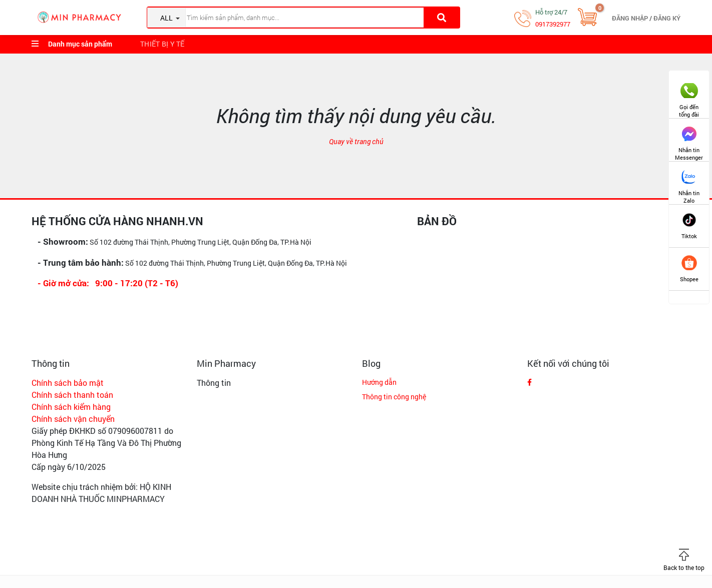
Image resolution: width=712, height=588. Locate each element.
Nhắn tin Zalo (689, 183)
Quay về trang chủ (356, 141)
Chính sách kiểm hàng (71, 407)
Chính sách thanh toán (72, 395)
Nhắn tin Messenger (689, 140)
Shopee (689, 269)
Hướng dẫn (379, 382)
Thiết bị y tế (162, 44)
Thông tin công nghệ (394, 397)
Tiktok (689, 226)
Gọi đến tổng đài (689, 97)
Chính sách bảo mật (68, 383)
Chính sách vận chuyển (73, 419)
